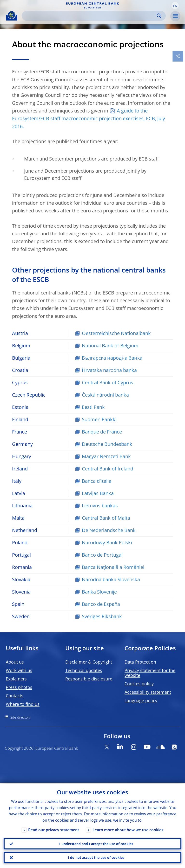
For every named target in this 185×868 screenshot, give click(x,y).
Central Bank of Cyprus (108, 382)
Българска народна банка (112, 358)
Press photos (19, 687)
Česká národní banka (105, 395)
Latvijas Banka (98, 493)
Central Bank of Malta (106, 518)
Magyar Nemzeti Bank (106, 456)
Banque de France (102, 432)
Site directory (20, 717)
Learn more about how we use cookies (128, 829)
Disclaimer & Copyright (89, 662)
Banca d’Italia (97, 481)
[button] (175, 6)
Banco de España (101, 604)
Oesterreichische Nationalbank (116, 333)
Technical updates (84, 670)
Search (159, 16)
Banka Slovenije (99, 592)
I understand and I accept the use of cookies (96, 843)
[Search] (90, 16)
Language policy (141, 700)
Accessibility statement (148, 692)
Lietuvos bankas (100, 506)
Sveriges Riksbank (102, 616)
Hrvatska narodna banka (109, 370)
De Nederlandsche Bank (109, 530)
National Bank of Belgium (110, 346)
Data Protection (140, 662)
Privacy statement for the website (150, 673)
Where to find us (23, 704)
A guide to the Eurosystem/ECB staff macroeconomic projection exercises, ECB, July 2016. (89, 119)
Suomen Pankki (99, 419)
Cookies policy (139, 684)
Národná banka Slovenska (111, 579)
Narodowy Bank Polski (107, 542)
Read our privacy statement (54, 829)
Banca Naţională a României (113, 567)
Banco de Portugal (102, 555)
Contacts (15, 696)
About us (15, 662)
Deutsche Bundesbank (107, 444)
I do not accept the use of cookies (96, 857)
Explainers (16, 679)
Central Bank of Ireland (108, 469)
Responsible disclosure (89, 679)
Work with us (19, 670)
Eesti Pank (93, 407)
